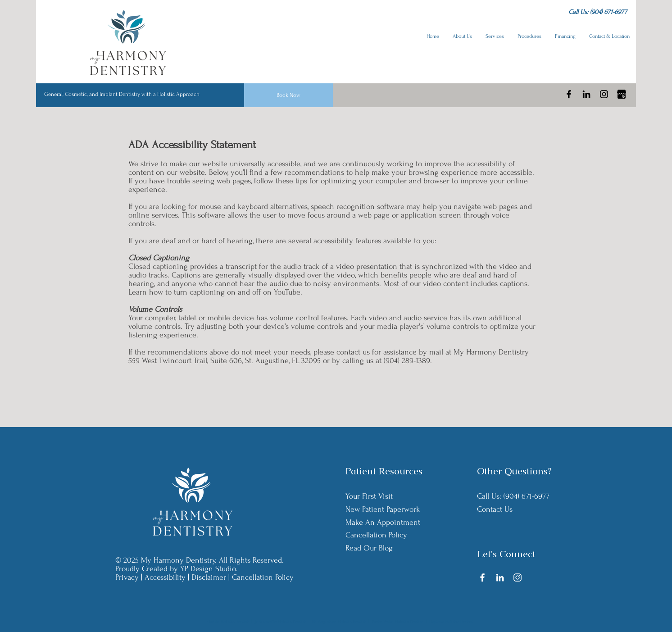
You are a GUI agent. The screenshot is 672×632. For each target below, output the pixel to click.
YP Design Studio (208, 569)
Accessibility (165, 577)
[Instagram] (604, 94)
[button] (462, 36)
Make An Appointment (383, 522)
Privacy (127, 577)
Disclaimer (209, 577)
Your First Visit (369, 496)
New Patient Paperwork (383, 509)
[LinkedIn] (586, 94)
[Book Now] (288, 95)
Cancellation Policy (263, 577)
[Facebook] (569, 94)
